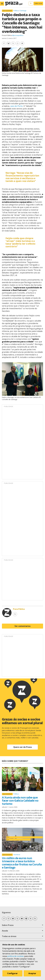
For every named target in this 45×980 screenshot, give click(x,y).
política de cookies (16, 956)
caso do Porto (16, 106)
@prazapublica (18, 35)
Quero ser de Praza (22, 747)
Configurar (12, 973)
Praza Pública (7, 35)
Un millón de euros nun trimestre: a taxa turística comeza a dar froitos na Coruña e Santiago (22, 863)
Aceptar (32, 973)
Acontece (17, 855)
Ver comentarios (22, 626)
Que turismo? (7, 11)
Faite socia (38, 3)
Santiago (23, 11)
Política (16, 11)
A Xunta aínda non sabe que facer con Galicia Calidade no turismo (20, 800)
